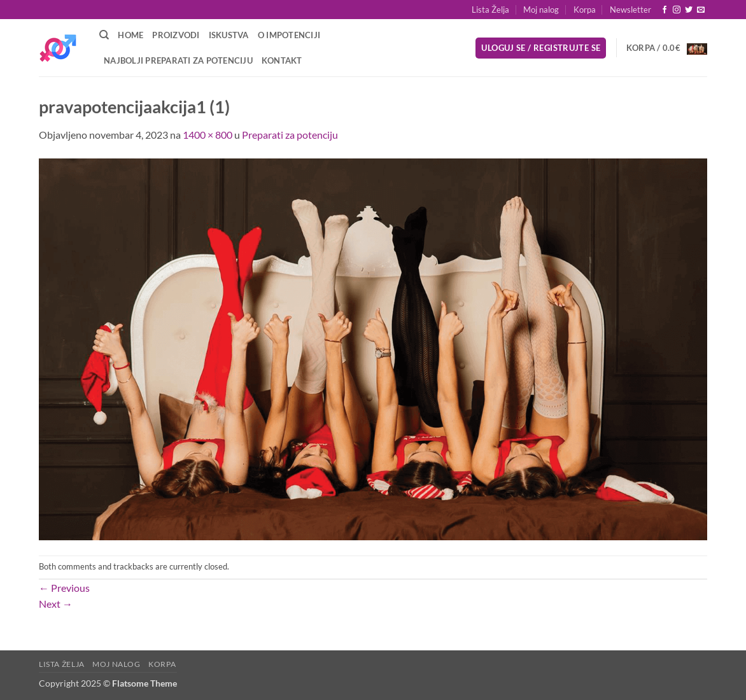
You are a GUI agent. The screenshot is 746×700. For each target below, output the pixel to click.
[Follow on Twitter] (689, 10)
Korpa (585, 10)
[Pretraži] (104, 35)
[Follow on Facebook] (665, 10)
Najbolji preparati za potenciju (178, 60)
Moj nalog (541, 10)
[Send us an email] (701, 10)
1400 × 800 (208, 135)
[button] (630, 10)
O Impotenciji (289, 35)
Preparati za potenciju (290, 135)
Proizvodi (176, 35)
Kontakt (282, 60)
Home (130, 35)
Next (56, 604)
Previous (64, 588)
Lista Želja (490, 10)
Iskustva (229, 35)
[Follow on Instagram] (677, 10)
